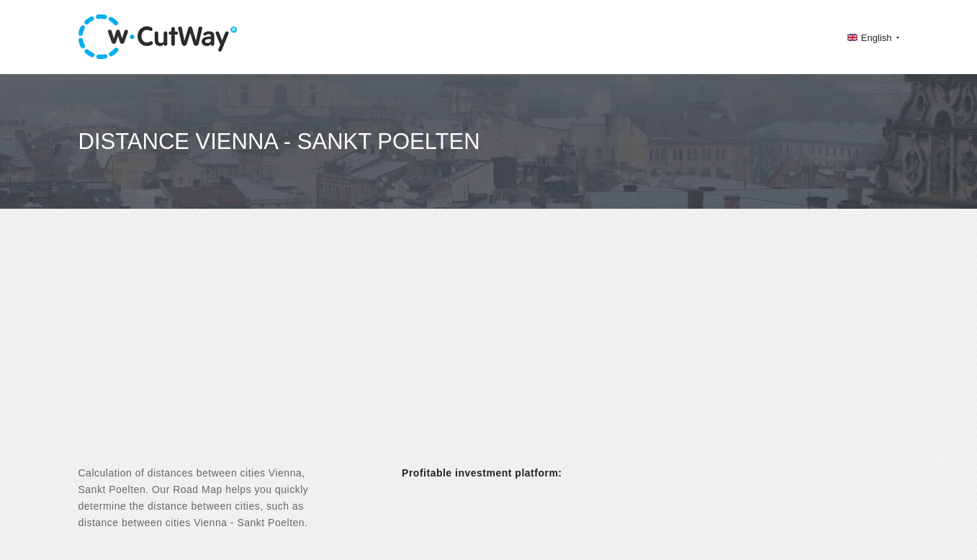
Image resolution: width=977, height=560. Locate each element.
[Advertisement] (489, 350)
